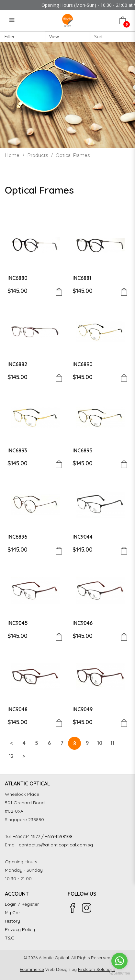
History (12, 921)
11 (112, 743)
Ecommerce (32, 969)
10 (100, 743)
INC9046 (83, 623)
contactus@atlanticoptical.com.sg (56, 845)
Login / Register (22, 904)
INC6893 (17, 450)
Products (38, 155)
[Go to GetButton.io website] (119, 973)
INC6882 (17, 364)
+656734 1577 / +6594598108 (43, 836)
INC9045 (18, 623)
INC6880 (17, 278)
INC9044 (83, 537)
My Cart (13, 913)
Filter (9, 36)
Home (12, 155)
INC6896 (17, 537)
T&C (10, 938)
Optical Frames (73, 155)
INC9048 (17, 709)
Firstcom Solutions (97, 969)
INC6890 (83, 364)
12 (11, 756)
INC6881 (82, 278)
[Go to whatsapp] (119, 961)
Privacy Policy (20, 929)
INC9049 (83, 709)
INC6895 (83, 450)
